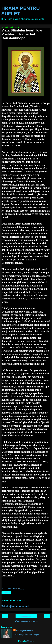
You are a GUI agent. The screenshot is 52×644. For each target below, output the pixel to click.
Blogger (30, 641)
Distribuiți (6, 593)
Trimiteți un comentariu (16, 606)
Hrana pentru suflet (25, 630)
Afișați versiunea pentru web (26, 621)
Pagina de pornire (26, 616)
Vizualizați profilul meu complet (26, 634)
